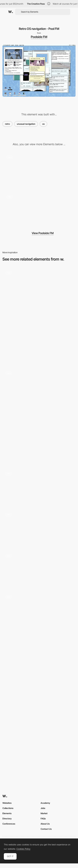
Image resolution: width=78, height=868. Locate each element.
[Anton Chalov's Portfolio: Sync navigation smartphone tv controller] (39, 569)
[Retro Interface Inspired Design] (39, 386)
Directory (7, 819)
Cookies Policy (23, 849)
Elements (7, 813)
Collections (8, 808)
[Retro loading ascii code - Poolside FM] (39, 209)
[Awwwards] (11, 12)
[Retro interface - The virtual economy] (39, 336)
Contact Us (46, 829)
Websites (7, 803)
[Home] (39, 528)
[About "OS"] (39, 610)
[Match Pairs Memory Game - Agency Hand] (39, 487)
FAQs (43, 819)
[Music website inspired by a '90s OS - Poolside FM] (39, 169)
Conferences (9, 824)
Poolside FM (39, 37)
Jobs (43, 808)
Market (44, 813)
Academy (45, 803)
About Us (45, 824)
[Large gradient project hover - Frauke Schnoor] (39, 437)
